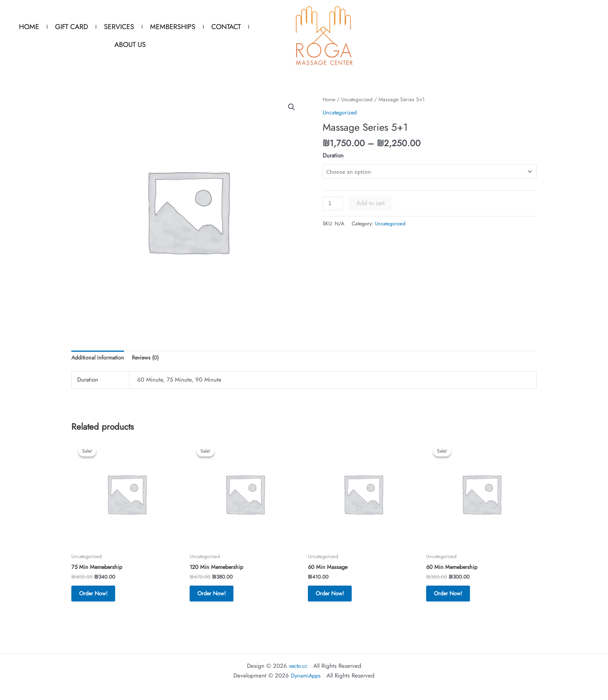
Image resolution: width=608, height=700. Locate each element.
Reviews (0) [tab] (149, 358)
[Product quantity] (333, 204)
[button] (291, 107)
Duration (333, 156)
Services (119, 27)
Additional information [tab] (99, 358)
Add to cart (371, 203)
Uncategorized (359, 99)
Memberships (173, 27)
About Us (130, 45)
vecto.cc (298, 666)
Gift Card (72, 27)
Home (29, 27)
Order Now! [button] (98, 596)
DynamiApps (306, 676)
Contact (226, 27)
